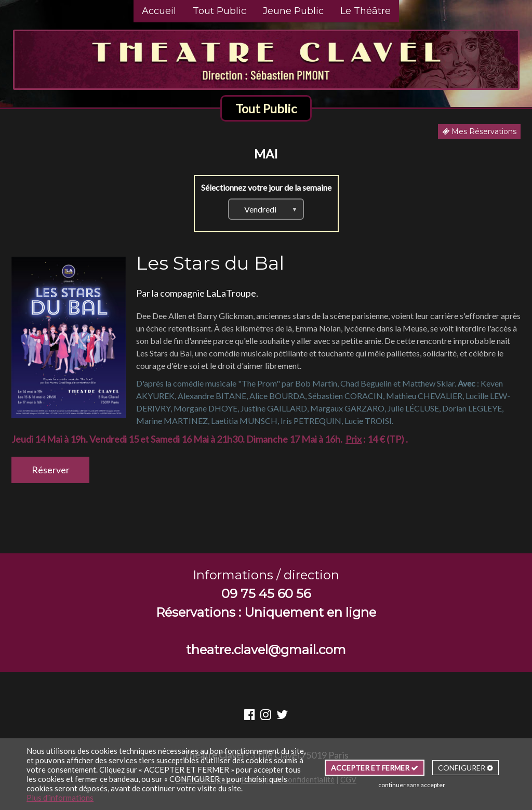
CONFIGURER (465, 768)
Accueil (159, 11)
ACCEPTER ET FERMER (375, 768)
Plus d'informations (60, 798)
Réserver (51, 470)
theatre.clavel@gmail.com (266, 650)
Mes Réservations (479, 131)
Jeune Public (293, 11)
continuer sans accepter (412, 785)
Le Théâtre (365, 11)
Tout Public (220, 11)
